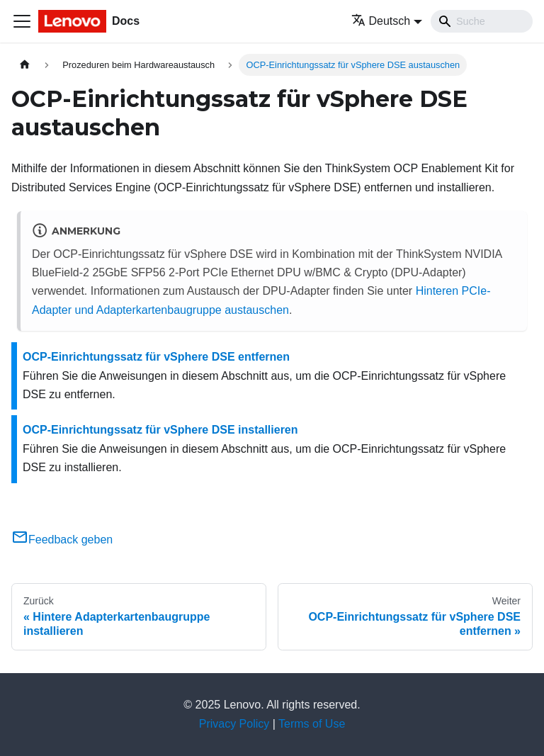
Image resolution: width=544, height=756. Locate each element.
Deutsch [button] (381, 21)
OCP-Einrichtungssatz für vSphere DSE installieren (160, 430)
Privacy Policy (234, 724)
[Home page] (25, 65)
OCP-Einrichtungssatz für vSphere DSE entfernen (156, 357)
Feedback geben (62, 540)
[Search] (482, 21)
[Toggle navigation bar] (22, 21)
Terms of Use (312, 724)
